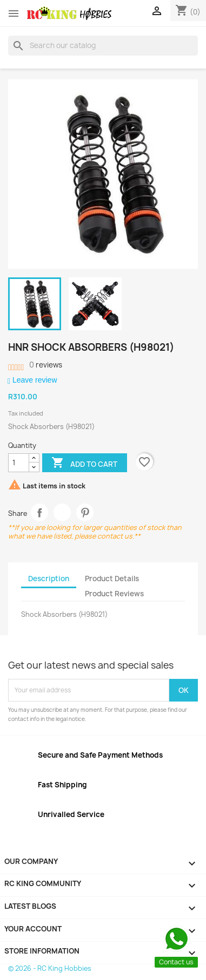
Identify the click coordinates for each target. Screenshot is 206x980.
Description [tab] (49, 579)
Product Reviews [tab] (114, 594)
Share (40, 512)
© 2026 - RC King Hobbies (50, 968)
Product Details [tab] (112, 579)
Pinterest (85, 512)
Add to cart (84, 464)
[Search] (103, 45)
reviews (46, 365)
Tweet (62, 512)
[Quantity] (19, 463)
